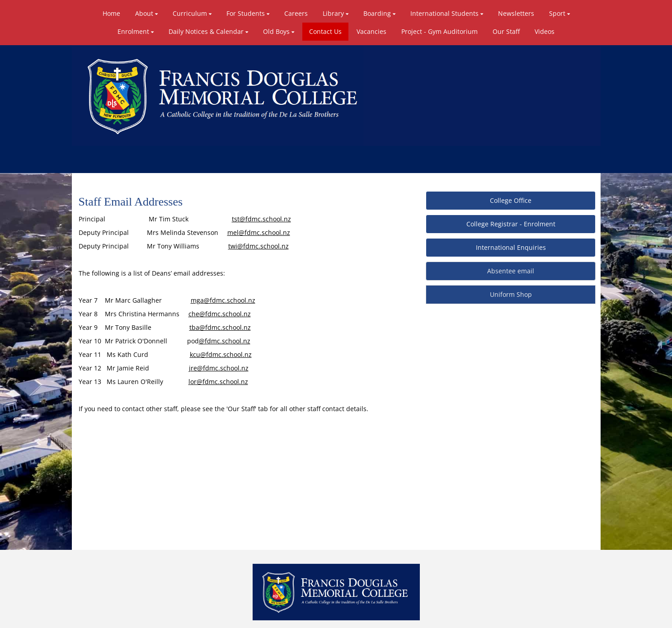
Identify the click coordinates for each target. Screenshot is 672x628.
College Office (511, 200)
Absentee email (511, 271)
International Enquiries (511, 247)
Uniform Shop (511, 294)
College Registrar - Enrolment (511, 224)
